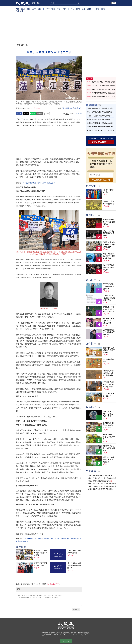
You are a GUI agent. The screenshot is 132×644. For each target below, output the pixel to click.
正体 (34, 3)
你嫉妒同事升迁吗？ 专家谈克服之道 (109, 448)
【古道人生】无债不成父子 (108, 395)
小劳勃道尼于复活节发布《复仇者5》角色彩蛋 (108, 309)
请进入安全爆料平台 (101, 142)
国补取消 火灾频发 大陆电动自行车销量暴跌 (109, 245)
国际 (34, 9)
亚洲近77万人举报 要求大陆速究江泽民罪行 (41, 553)
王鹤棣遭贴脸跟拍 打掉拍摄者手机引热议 (109, 332)
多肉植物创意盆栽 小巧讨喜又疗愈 (109, 437)
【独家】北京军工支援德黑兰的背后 (98, 481)
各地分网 (20, 12)
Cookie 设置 (66, 641)
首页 (18, 45)
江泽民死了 (46, 538)
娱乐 (84, 9)
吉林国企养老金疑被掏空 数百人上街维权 (100, 123)
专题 (59, 9)
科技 (73, 9)
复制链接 (40, 114)
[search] (65, 3)
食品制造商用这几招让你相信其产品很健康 (108, 425)
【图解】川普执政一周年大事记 (108, 203)
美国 (23, 9)
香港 (28, 9)
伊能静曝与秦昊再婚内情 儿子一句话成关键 (109, 321)
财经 (78, 9)
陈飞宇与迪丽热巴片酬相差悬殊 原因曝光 (108, 286)
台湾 (39, 9)
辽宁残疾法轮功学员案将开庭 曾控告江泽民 (74, 566)
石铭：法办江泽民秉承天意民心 (74, 552)
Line (33, 114)
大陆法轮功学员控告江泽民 (32, 538)
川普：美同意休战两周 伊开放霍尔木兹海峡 (109, 256)
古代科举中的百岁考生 (108, 360)
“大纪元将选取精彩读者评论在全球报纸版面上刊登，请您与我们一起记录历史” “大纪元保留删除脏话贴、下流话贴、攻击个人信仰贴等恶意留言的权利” (49, 600)
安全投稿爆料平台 (53, 584)
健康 (103, 9)
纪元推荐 (93, 105)
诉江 (80, 108)
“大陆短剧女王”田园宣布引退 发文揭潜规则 (109, 298)
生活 (97, 9)
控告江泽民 (65, 108)
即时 (48, 9)
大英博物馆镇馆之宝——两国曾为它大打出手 (108, 384)
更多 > (100, 105)
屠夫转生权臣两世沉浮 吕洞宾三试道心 (109, 350)
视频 (64, 9)
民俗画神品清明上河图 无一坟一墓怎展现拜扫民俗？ (109, 373)
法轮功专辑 (74, 538)
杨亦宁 (72, 108)
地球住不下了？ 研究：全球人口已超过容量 (108, 414)
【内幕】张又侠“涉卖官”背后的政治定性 (100, 489)
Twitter (26, 114)
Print (46, 114)
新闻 (23, 45)
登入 (114, 3)
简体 (38, 3)
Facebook (19, 114)
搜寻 (78, 3)
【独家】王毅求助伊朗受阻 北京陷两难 (99, 476)
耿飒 (77, 108)
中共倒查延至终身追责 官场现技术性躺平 (100, 108)
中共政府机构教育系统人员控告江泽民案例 (39, 183)
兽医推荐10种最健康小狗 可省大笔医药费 (109, 460)
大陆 (17, 9)
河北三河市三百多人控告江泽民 (41, 564)
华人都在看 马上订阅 (101, 180)
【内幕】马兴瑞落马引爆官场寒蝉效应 (99, 116)
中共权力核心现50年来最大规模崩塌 (99, 119)
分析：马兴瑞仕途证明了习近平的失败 (99, 112)
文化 (89, 9)
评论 (53, 9)
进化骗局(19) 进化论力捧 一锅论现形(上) (100, 127)
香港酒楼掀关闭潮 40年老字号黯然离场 (109, 222)
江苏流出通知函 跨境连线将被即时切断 (108, 268)
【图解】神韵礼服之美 (108, 191)
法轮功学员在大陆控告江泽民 (60, 538)
